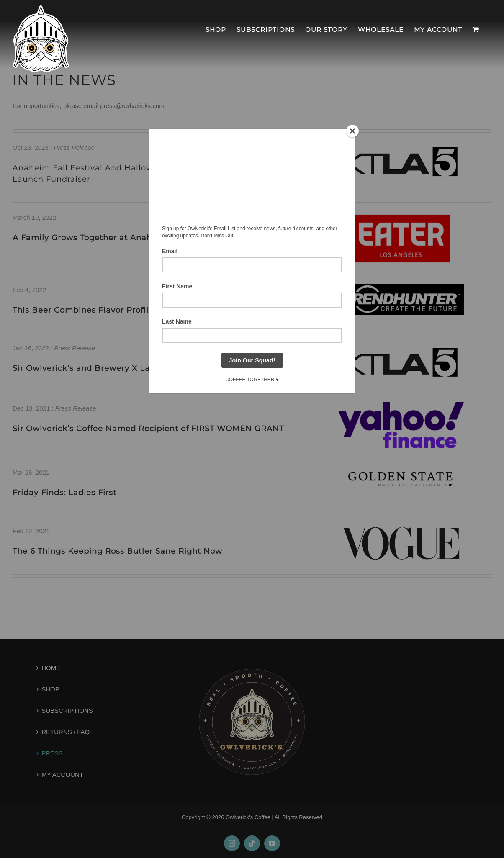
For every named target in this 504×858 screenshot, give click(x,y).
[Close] (352, 131)
